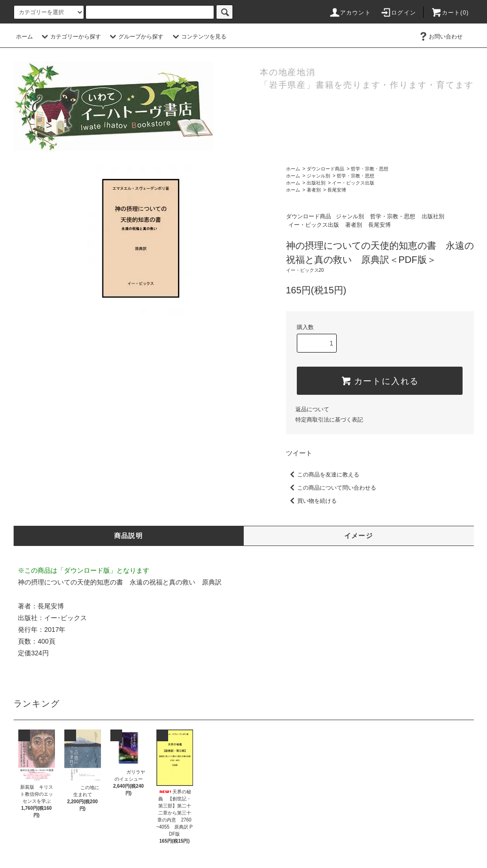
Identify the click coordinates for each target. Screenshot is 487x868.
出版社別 (316, 183)
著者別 (314, 190)
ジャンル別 (318, 176)
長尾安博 (337, 190)
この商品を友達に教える (323, 475)
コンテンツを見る (198, 37)
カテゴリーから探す (70, 37)
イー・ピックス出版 (353, 183)
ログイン (398, 13)
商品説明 (129, 536)
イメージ (359, 536)
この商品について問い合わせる (331, 488)
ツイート (299, 453)
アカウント (350, 13)
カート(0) (450, 13)
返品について (312, 409)
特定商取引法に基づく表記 (329, 420)
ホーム (24, 37)
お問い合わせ (440, 37)
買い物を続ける (311, 501)
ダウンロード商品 (325, 169)
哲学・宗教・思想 (370, 169)
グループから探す (135, 37)
